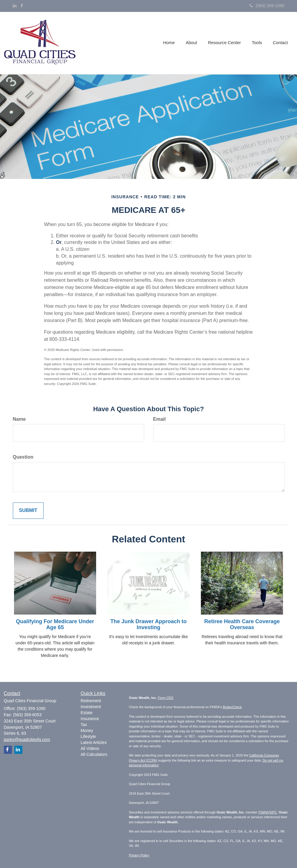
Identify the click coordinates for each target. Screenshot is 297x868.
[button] (193, 43)
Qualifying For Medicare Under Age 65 (55, 624)
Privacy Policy (139, 855)
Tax (84, 725)
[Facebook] (22, 6)
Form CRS (166, 698)
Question (23, 457)
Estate (87, 713)
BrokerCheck (232, 707)
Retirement (91, 701)
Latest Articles (94, 742)
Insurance (90, 719)
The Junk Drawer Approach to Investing (148, 624)
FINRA (263, 812)
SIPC (273, 812)
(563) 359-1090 (267, 6)
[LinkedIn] (15, 6)
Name (19, 419)
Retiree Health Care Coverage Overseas (242, 624)
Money (87, 731)
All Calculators (94, 754)
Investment (91, 707)
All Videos (90, 748)
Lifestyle (88, 737)
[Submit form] (28, 511)
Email (160, 419)
